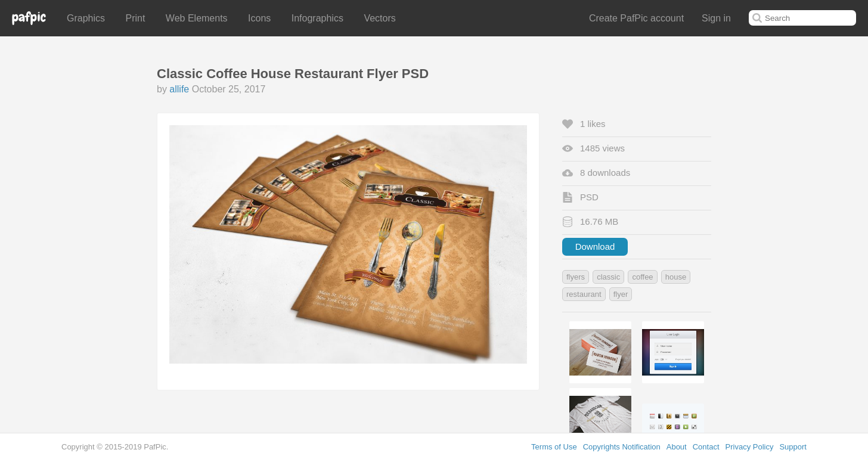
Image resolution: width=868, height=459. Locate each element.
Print (135, 18)
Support (793, 447)
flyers (576, 277)
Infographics (317, 18)
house (676, 277)
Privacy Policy (750, 447)
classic (608, 277)
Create (636, 18)
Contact (706, 447)
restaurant (584, 294)
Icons (259, 18)
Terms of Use (554, 447)
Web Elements (197, 18)
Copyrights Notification (622, 447)
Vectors (379, 18)
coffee (642, 277)
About (677, 447)
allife (179, 89)
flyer (621, 294)
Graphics (86, 18)
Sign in (716, 18)
